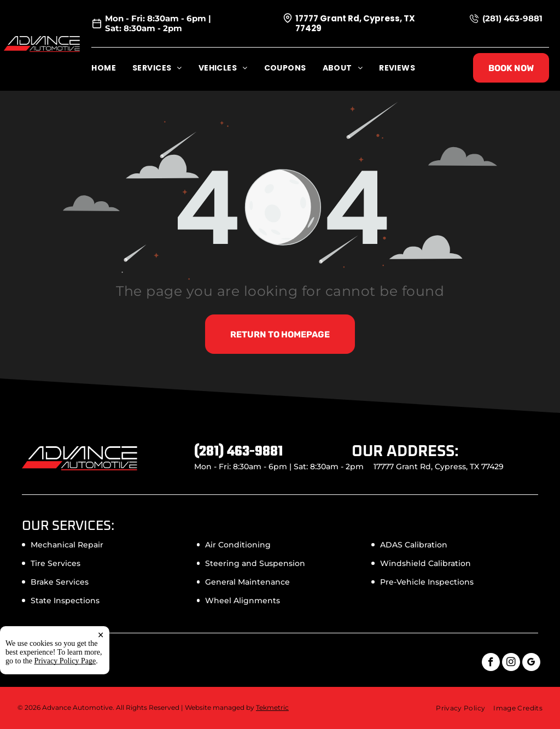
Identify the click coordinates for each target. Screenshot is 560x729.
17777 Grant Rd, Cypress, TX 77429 (355, 23)
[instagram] (511, 663)
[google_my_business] (531, 663)
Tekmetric (272, 707)
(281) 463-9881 (512, 18)
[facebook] (491, 663)
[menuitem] (112, 68)
